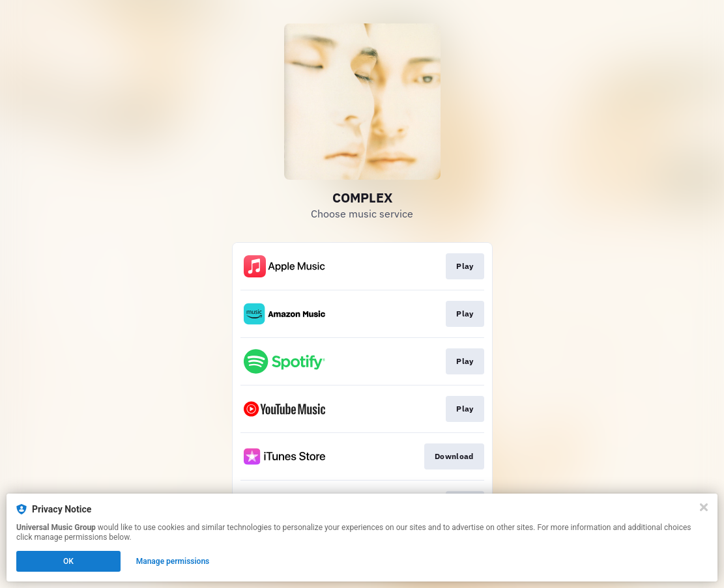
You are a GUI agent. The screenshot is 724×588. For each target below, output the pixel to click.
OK (68, 561)
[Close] (704, 507)
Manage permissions (173, 561)
